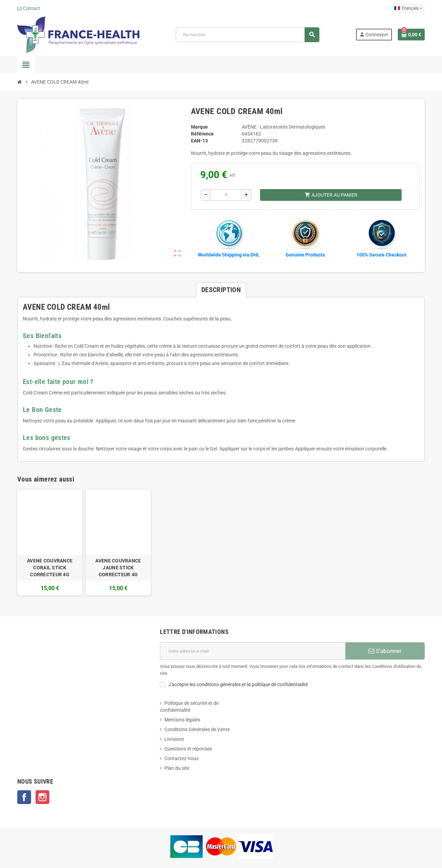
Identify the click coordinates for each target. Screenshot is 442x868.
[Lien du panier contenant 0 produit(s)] (411, 35)
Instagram (42, 797)
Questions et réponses (188, 749)
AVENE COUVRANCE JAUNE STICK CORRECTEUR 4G (118, 568)
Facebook (24, 797)
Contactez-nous (181, 758)
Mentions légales (182, 720)
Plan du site (177, 768)
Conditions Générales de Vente (197, 729)
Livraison (174, 739)
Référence (202, 134)
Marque (199, 127)
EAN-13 (199, 141)
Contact (29, 8)
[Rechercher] (248, 35)
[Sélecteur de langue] (408, 8)
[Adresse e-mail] (253, 651)
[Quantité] (226, 195)
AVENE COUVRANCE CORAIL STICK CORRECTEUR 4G (50, 568)
